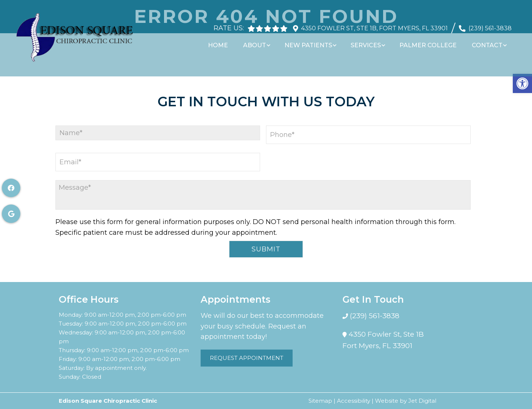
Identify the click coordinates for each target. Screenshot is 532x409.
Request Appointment (247, 358)
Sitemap (320, 401)
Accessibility (354, 401)
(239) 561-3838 (490, 25)
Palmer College (430, 42)
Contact (488, 42)
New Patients (312, 42)
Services (369, 42)
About (260, 42)
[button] (522, 83)
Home (224, 42)
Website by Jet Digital (406, 401)
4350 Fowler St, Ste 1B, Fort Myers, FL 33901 (374, 25)
